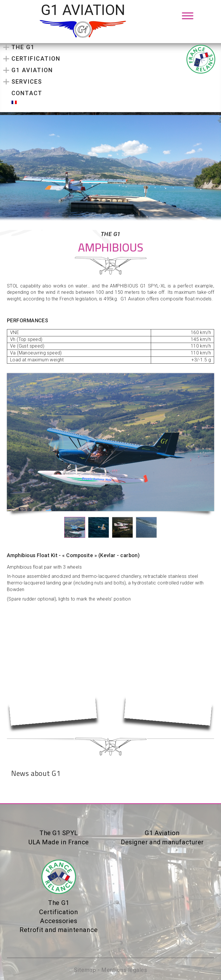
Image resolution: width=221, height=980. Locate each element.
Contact (27, 93)
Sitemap (85, 970)
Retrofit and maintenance (59, 930)
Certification (36, 59)
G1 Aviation (32, 70)
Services (27, 82)
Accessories (59, 921)
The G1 (23, 47)
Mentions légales (124, 970)
